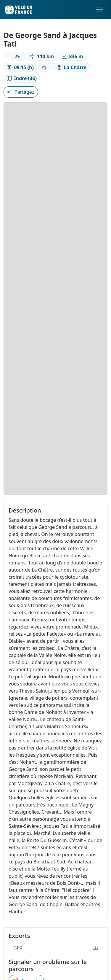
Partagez (21, 92)
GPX (55, 948)
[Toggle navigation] (99, 9)
